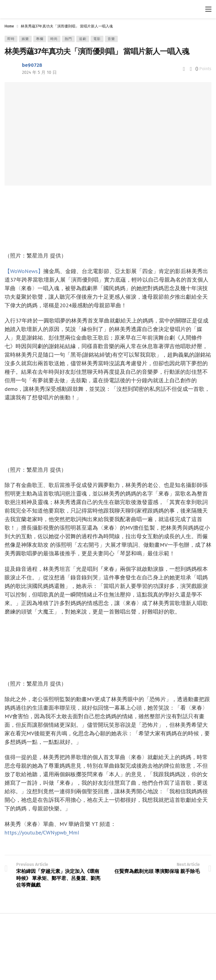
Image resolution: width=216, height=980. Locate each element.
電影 (97, 39)
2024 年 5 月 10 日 (39, 72)
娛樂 (25, 39)
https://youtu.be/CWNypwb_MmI (42, 832)
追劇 (83, 39)
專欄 (40, 39)
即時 (11, 39)
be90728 (32, 65)
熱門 (68, 39)
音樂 (111, 39)
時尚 (54, 39)
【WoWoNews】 (24, 271)
